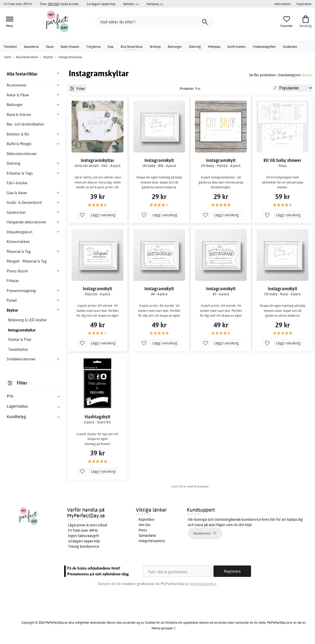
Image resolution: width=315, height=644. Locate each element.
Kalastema (31, 47)
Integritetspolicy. (203, 584)
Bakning (195, 47)
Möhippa (214, 47)
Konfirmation (237, 47)
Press (143, 530)
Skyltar (307, 75)
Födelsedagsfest (264, 47)
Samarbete (147, 535)
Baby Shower (70, 47)
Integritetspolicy (152, 541)
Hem (8, 57)
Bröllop (155, 47)
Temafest (10, 47)
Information (282, 4)
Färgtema (94, 47)
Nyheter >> (131, 4)
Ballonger (175, 47)
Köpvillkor (147, 519)
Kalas (50, 47)
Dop (111, 47)
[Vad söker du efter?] (155, 22)
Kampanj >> (155, 4)
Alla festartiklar (132, 47)
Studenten (290, 47)
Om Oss (145, 525)
